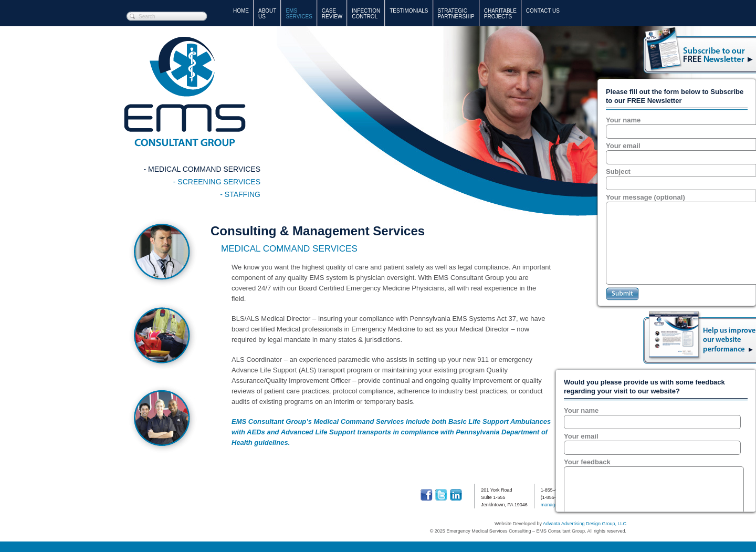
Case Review (332, 14)
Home (241, 11)
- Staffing (240, 194)
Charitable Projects (500, 14)
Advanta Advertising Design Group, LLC (585, 524)
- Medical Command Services (202, 169)
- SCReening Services (217, 182)
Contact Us (543, 11)
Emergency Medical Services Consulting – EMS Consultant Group (185, 92)
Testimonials (409, 11)
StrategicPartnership (456, 14)
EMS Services (299, 14)
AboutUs (267, 14)
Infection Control (366, 14)
